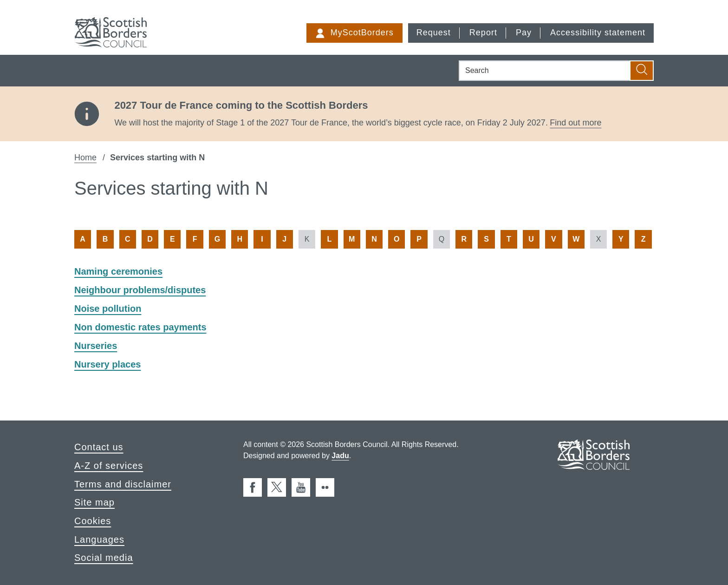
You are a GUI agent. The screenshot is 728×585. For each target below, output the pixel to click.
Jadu (340, 456)
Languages (99, 539)
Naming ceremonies (118, 271)
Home (85, 158)
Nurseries (96, 346)
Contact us (99, 447)
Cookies (93, 521)
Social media (104, 558)
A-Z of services (109, 466)
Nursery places (107, 364)
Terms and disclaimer (123, 484)
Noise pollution (108, 309)
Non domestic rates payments (140, 327)
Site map (94, 502)
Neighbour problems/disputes (140, 290)
